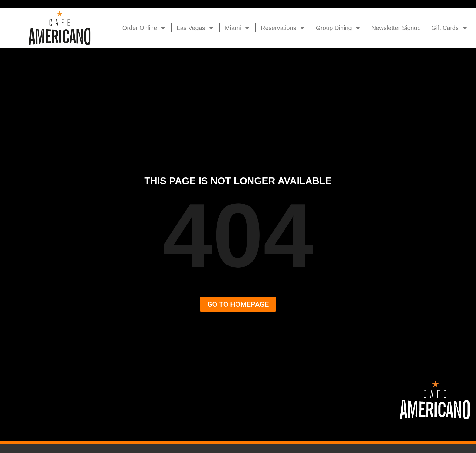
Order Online (144, 28)
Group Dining (338, 28)
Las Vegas (195, 28)
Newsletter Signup (396, 28)
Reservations (283, 28)
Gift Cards (450, 28)
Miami (238, 28)
